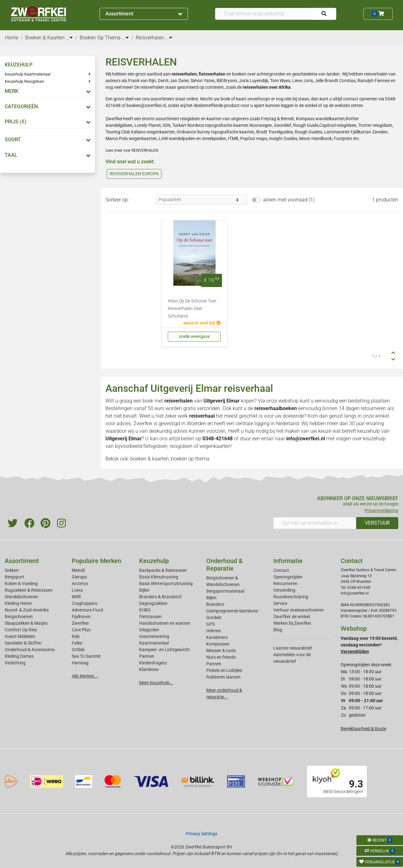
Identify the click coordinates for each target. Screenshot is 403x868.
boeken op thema (190, 459)
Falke (77, 643)
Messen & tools (221, 651)
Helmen (214, 631)
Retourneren (285, 583)
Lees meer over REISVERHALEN (132, 150)
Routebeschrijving (291, 597)
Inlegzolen (149, 630)
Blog (278, 630)
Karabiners (217, 637)
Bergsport (14, 577)
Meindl (78, 570)
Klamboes (149, 669)
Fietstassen (150, 617)
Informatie (288, 561)
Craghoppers (85, 603)
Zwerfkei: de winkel (292, 617)
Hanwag (80, 663)
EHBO (145, 610)
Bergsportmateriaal (225, 591)
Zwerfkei (80, 623)
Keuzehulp (154, 561)
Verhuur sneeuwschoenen (299, 610)
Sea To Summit (86, 656)
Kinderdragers (153, 663)
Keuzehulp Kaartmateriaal (28, 74)
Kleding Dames (19, 656)
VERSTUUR (377, 523)
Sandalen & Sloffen (23, 643)
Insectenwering (154, 636)
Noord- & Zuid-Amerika (27, 610)
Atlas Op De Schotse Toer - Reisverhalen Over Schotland (193, 309)
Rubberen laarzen (223, 677)
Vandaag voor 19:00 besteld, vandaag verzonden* (369, 645)
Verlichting (15, 663)
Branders (215, 604)
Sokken (12, 570)
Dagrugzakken (153, 603)
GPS (210, 624)
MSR (76, 597)
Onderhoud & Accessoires (30, 650)
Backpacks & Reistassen (163, 570)
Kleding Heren (18, 603)
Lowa (77, 590)
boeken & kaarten (150, 459)
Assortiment (144, 14)
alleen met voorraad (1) (289, 200)
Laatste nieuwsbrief (293, 648)
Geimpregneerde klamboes (232, 611)
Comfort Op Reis (21, 630)
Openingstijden (288, 577)
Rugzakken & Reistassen (29, 590)
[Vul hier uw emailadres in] (315, 523)
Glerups (79, 577)
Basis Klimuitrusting (159, 577)
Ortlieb (78, 650)
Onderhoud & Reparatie (224, 565)
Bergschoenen (19, 617)
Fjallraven (81, 617)
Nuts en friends (221, 657)
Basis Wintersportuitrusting (166, 583)
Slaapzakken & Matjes (26, 623)
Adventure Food (87, 610)
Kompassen (218, 644)
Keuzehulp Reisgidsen (24, 81)
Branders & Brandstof (160, 597)
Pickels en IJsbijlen (224, 670)
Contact (281, 570)
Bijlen (144, 590)
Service (280, 603)
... (69, 38)
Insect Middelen (20, 636)
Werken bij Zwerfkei (292, 623)
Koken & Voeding (21, 583)
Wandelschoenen (21, 597)
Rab (76, 636)
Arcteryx (80, 583)
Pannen (214, 664)
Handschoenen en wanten (165, 623)
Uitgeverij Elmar (221, 401)
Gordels (214, 617)
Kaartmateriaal (154, 643)
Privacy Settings (201, 834)
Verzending (284, 590)
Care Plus (81, 630)
